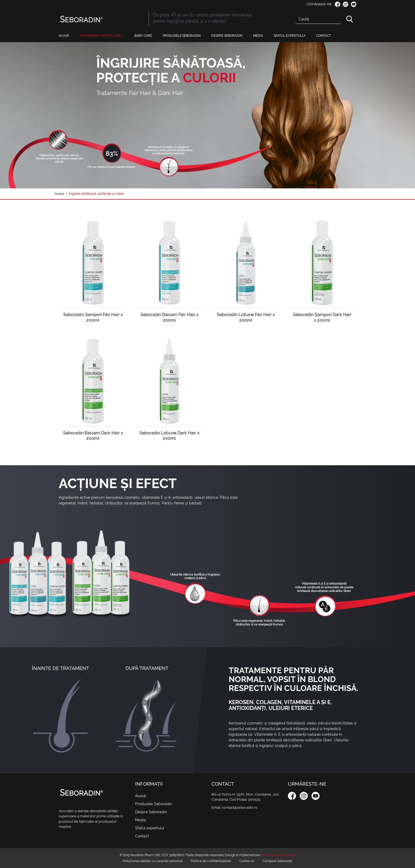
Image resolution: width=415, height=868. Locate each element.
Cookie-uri (247, 861)
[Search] (318, 19)
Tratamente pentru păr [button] (101, 36)
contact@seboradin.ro (240, 807)
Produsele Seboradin (182, 36)
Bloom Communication (278, 855)
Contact (323, 36)
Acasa (59, 194)
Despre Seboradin (227, 36)
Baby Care (143, 36)
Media (258, 36)
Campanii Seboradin (277, 861)
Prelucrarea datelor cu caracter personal (153, 861)
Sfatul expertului (290, 36)
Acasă (64, 36)
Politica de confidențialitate (211, 861)
